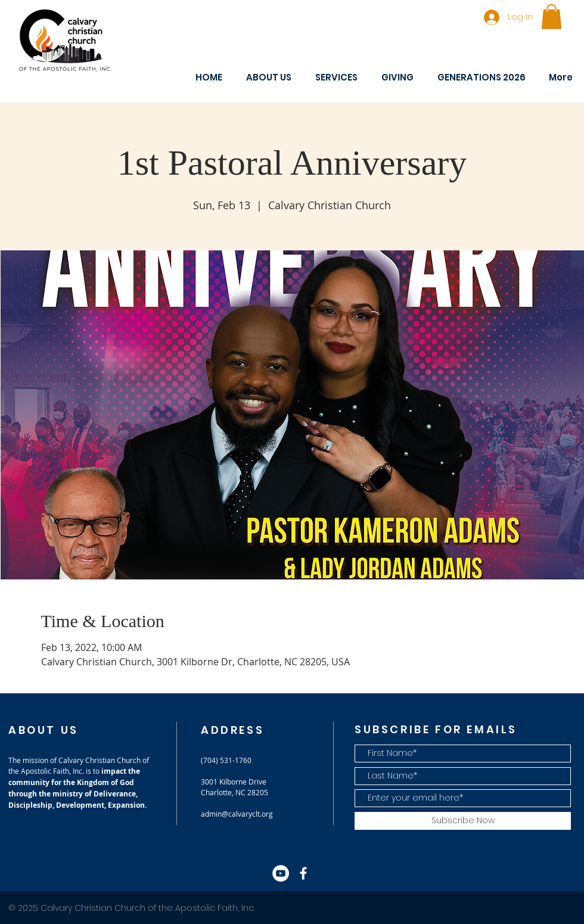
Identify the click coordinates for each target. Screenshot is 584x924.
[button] (552, 17)
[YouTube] (281, 873)
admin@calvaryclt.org (237, 814)
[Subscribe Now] (463, 821)
